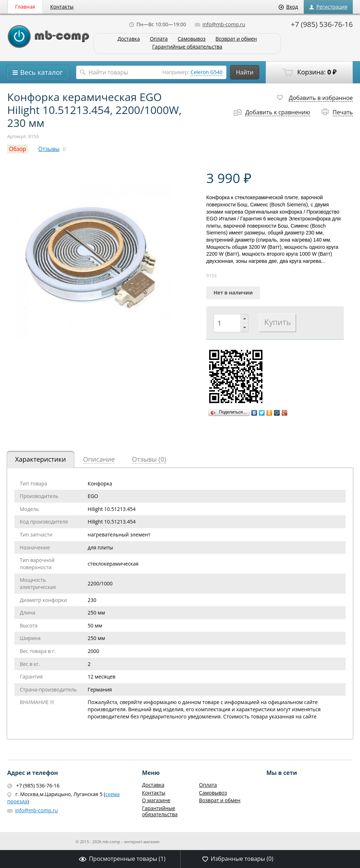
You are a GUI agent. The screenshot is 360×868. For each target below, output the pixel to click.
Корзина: (309, 72)
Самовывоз (192, 39)
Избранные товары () (238, 859)
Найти (245, 72)
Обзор (17, 149)
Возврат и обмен (236, 39)
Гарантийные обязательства (187, 47)
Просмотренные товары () (122, 859)
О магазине (156, 800)
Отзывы (49, 149)
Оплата (159, 39)
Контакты (62, 7)
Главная (25, 7)
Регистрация (328, 7)
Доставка (129, 39)
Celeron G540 (206, 72)
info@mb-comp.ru (220, 24)
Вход (288, 7)
